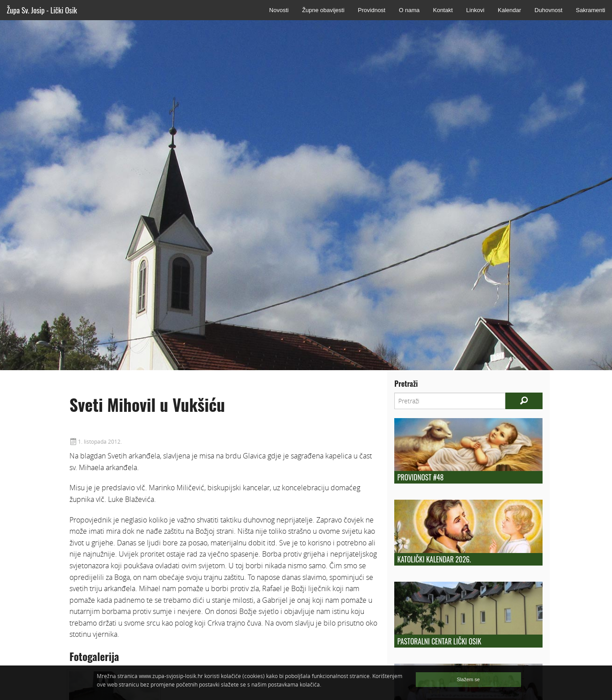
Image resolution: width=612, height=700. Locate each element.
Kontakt (443, 10)
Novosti (279, 10)
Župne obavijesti (323, 10)
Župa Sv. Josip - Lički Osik (42, 10)
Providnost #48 (420, 477)
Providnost (372, 10)
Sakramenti (590, 10)
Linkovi (475, 10)
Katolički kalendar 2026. (434, 559)
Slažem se (468, 679)
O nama (409, 10)
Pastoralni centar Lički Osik (439, 641)
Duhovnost (548, 10)
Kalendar (509, 10)
